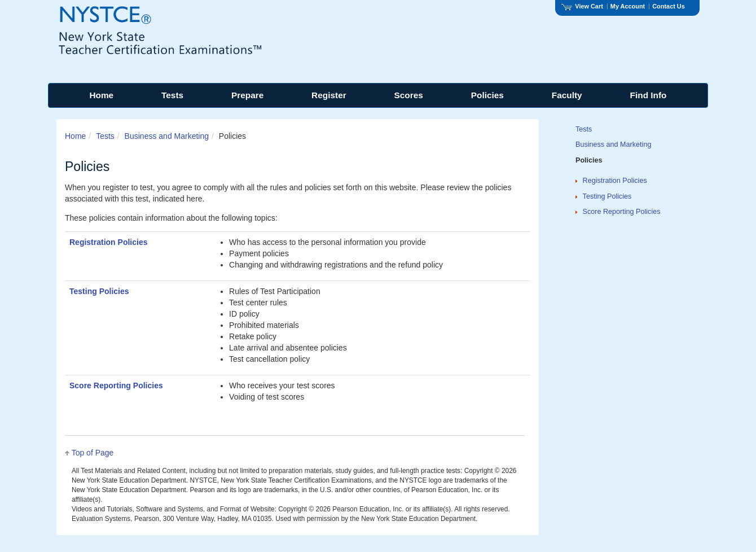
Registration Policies (108, 242)
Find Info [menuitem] (649, 95)
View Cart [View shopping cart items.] (582, 6)
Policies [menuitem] (487, 95)
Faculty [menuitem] (567, 95)
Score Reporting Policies (116, 385)
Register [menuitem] (329, 95)
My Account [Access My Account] (628, 6)
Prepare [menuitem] (247, 95)
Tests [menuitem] (172, 95)
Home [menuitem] (101, 95)
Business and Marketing (167, 136)
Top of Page (93, 453)
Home (75, 136)
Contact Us (669, 6)
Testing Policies (99, 291)
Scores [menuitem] (409, 95)
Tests (105, 136)
